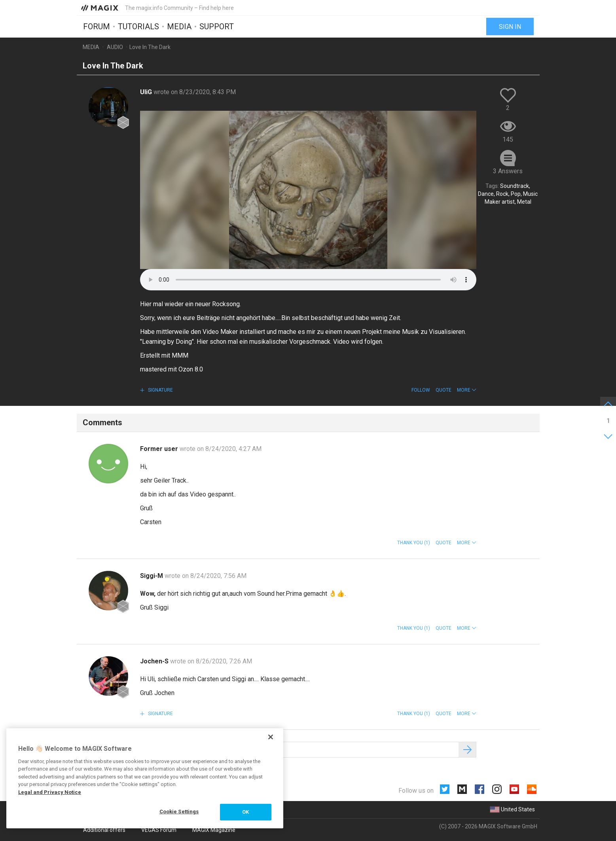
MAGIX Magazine (214, 830)
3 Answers (508, 171)
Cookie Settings (179, 812)
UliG (147, 92)
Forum (97, 27)
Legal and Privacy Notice (50, 792)
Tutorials (138, 27)
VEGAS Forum (159, 830)
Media (179, 27)
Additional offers (104, 830)
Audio (115, 47)
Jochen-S (155, 661)
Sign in (510, 27)
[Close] (271, 737)
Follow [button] (421, 390)
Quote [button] (444, 390)
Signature (160, 390)
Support (217, 27)
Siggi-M (152, 576)
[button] (467, 390)
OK (245, 812)
